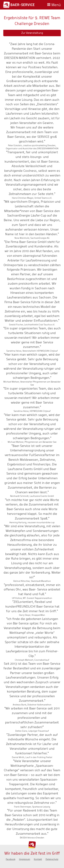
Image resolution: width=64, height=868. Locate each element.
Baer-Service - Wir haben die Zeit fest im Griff (19, 5)
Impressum (25, 859)
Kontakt (38, 859)
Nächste (62, 442)
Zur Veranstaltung (32, 33)
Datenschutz (52, 859)
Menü (56, 4)
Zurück (2, 442)
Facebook (11, 859)
